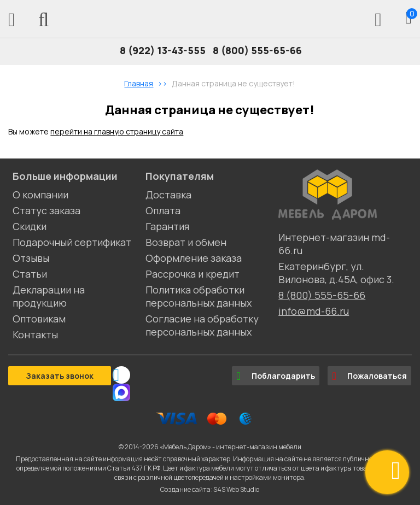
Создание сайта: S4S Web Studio (210, 489)
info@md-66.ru (314, 311)
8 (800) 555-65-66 (257, 50)
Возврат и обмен (186, 242)
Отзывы (31, 258)
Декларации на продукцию (49, 296)
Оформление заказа (194, 258)
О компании (40, 195)
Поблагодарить (276, 376)
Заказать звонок (60, 376)
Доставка (168, 195)
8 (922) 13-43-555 (163, 50)
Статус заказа (46, 210)
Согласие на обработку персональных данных (202, 325)
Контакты (35, 334)
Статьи (30, 274)
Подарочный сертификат (72, 242)
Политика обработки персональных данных (199, 296)
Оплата (163, 210)
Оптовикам (39, 319)
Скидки (30, 226)
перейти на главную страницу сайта (117, 131)
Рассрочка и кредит (192, 274)
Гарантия (167, 226)
